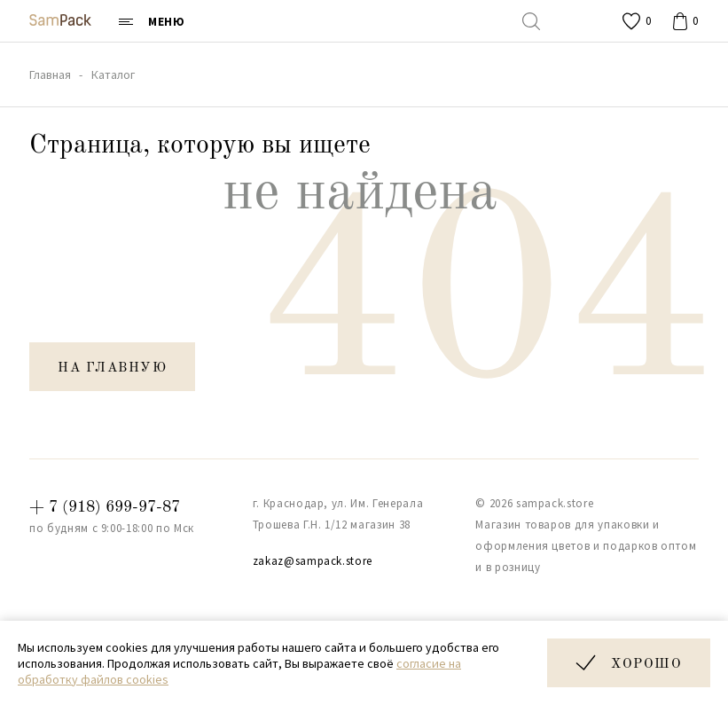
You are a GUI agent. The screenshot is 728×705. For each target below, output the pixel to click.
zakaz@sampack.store (313, 561)
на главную (112, 368)
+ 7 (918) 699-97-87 (105, 507)
